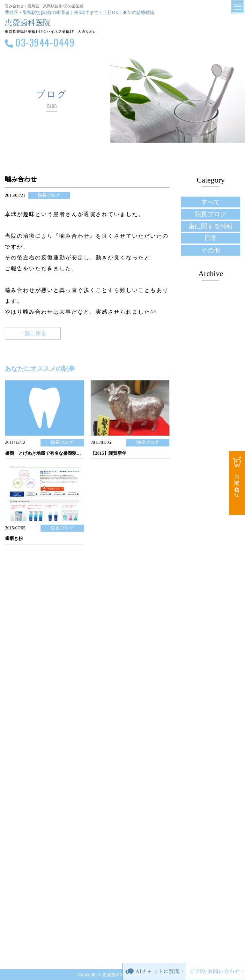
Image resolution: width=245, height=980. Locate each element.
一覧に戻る (33, 333)
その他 (211, 250)
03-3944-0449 (45, 42)
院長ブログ (211, 214)
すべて (211, 202)
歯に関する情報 (211, 226)
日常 (211, 238)
